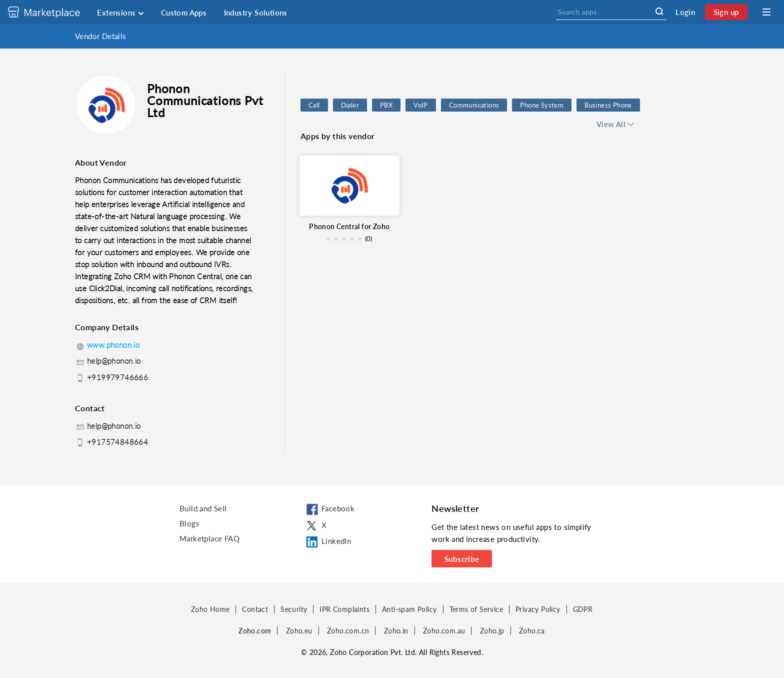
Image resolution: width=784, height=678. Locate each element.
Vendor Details (101, 36)
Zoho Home (210, 609)
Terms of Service (476, 609)
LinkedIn (328, 542)
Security (294, 609)
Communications (474, 105)
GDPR (583, 609)
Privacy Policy (538, 609)
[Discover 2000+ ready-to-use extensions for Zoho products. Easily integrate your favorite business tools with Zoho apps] (51, 12)
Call (314, 105)
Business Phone (608, 105)
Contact (255, 609)
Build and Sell (203, 508)
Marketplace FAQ (209, 538)
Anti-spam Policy (409, 609)
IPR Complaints (344, 609)
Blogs (189, 523)
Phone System (542, 105)
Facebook (329, 510)
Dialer (350, 105)
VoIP (421, 105)
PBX (386, 105)
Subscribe (462, 559)
